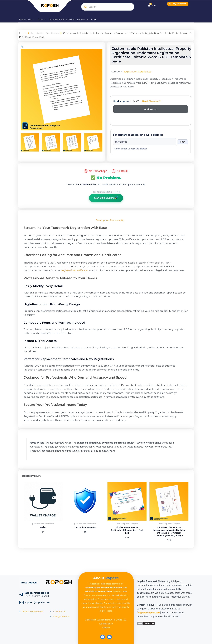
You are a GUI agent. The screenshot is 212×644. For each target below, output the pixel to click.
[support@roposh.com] (21, 602)
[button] (22, 47)
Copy (183, 142)
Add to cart (151, 109)
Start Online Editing (106, 198)
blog (93, 19)
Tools (42, 19)
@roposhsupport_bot (37, 593)
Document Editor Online (62, 19)
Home (23, 33)
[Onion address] (145, 142)
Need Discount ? (151, 101)
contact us (83, 19)
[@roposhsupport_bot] (21, 595)
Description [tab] (103, 220)
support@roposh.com (37, 602)
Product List (27, 19)
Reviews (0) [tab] (117, 220)
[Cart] (152, 5)
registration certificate (74, 270)
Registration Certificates (45, 33)
